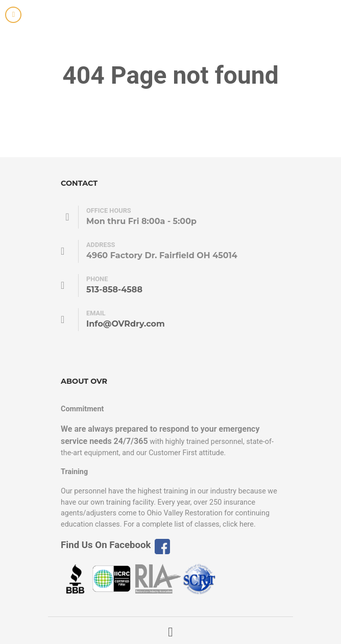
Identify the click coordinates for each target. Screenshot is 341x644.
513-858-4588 (114, 290)
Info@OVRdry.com (126, 324)
